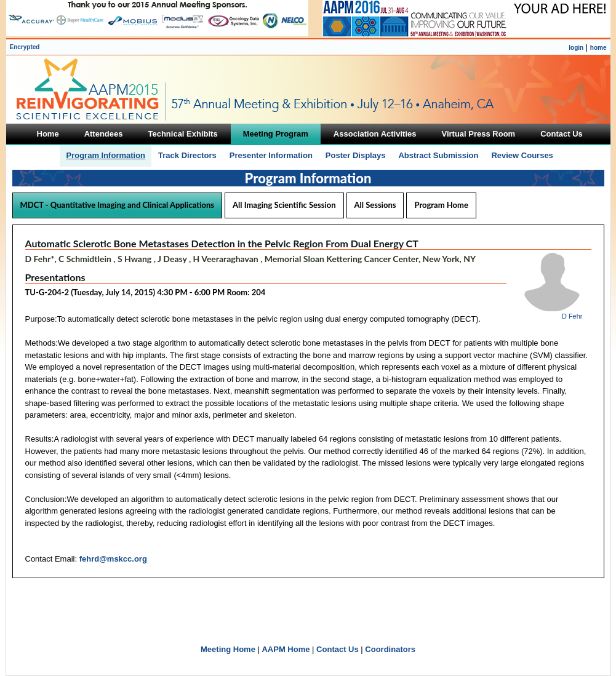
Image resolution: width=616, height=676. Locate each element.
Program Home (441, 205)
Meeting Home (228, 649)
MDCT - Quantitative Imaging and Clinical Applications (118, 205)
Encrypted (25, 47)
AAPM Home (286, 649)
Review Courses (522, 155)
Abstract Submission (438, 155)
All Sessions (375, 205)
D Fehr (572, 316)
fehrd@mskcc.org (113, 559)
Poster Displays (356, 155)
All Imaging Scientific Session (284, 205)
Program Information (106, 155)
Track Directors (187, 155)
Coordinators (390, 649)
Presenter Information (271, 155)
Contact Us (338, 649)
